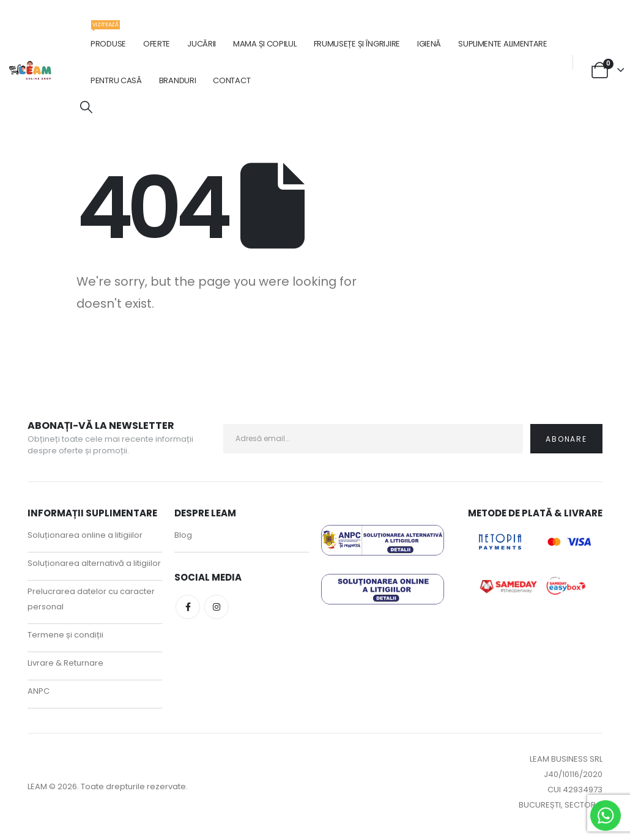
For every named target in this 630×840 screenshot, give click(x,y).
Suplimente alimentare (503, 44)
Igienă (429, 44)
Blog (183, 535)
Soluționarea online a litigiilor (85, 535)
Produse (108, 38)
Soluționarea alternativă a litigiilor (94, 563)
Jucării (202, 44)
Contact (232, 80)
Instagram (217, 607)
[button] (86, 107)
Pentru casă (116, 80)
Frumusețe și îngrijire (357, 44)
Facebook (188, 607)
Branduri (178, 80)
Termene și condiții (65, 635)
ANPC (39, 691)
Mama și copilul (265, 44)
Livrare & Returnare (65, 663)
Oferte (157, 44)
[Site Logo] (31, 70)
